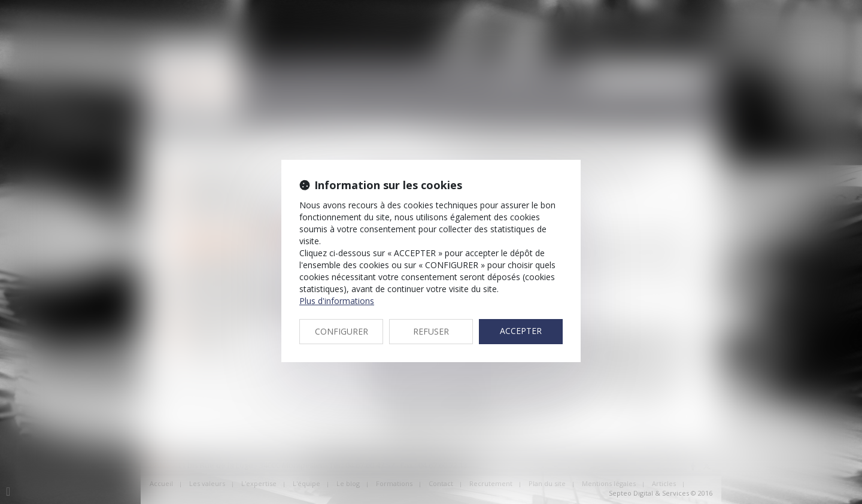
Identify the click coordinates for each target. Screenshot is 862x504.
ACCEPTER (521, 331)
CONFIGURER (342, 331)
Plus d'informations (337, 301)
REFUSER (431, 331)
